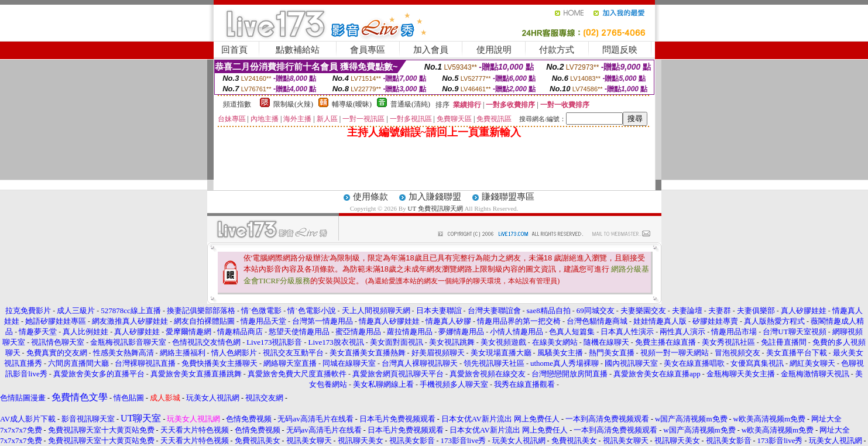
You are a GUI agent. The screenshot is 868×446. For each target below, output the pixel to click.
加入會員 (431, 50)
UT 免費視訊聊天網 (435, 208)
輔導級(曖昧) (352, 104)
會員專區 (368, 50)
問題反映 (620, 50)
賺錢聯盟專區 (508, 197)
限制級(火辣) (293, 104)
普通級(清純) (410, 104)
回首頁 (234, 50)
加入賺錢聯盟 (435, 197)
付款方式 (557, 50)
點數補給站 (298, 50)
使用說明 (494, 50)
